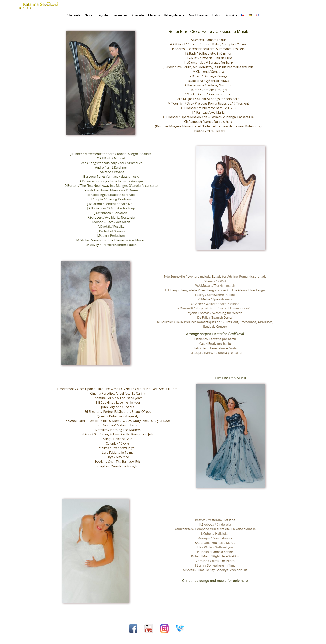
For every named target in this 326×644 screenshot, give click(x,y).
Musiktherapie (198, 15)
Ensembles (120, 15)
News (89, 15)
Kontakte (231, 15)
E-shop (217, 15)
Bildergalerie (174, 15)
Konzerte (138, 15)
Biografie (103, 15)
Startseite (74, 15)
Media (154, 15)
